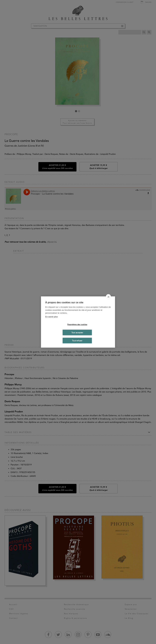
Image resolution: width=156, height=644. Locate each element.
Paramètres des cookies (77, 324)
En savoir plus (51, 316)
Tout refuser (77, 341)
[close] (108, 297)
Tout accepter (77, 332)
